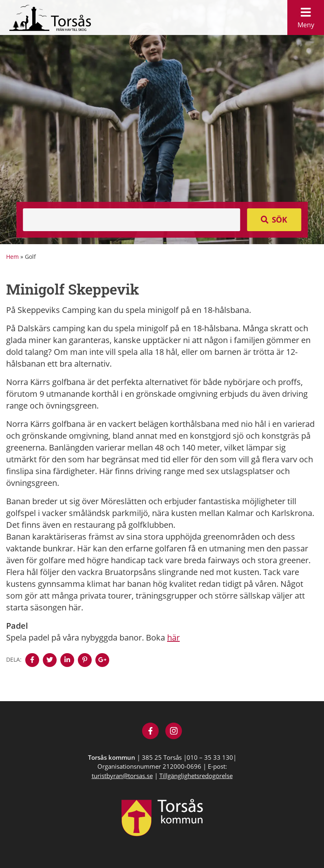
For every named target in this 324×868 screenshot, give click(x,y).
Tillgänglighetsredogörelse (196, 776)
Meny (306, 16)
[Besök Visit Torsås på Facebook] (151, 732)
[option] (162, 122)
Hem (12, 257)
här (173, 637)
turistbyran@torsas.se (122, 776)
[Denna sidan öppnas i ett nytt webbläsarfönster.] (32, 660)
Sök (280, 220)
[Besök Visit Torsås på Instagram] (174, 732)
